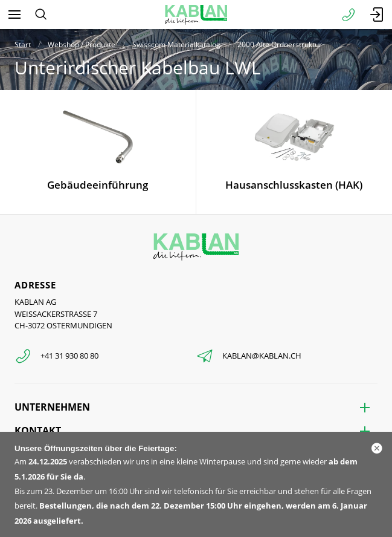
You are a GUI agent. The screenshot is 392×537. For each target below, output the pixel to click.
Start (23, 44)
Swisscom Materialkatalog (176, 44)
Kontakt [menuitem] (38, 431)
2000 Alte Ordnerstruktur (280, 44)
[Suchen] (41, 15)
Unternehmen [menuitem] (52, 407)
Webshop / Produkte (82, 44)
